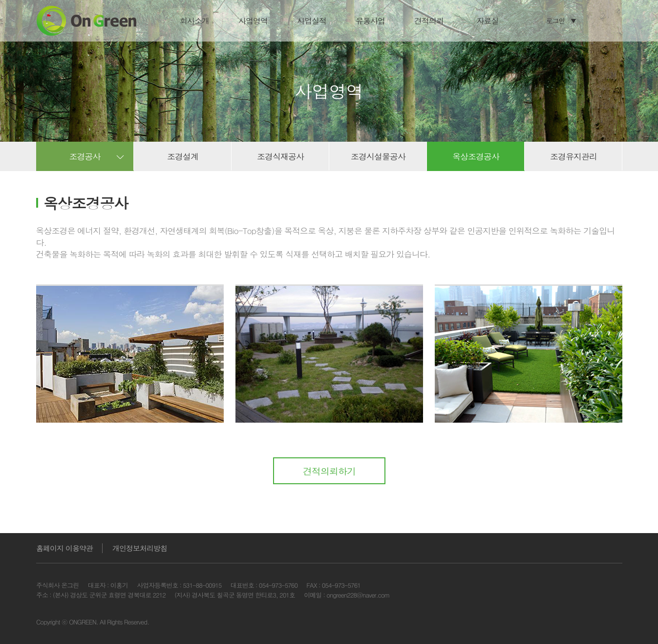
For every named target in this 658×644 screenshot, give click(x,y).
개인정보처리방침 (139, 548)
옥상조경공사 (475, 156)
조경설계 (182, 156)
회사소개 (194, 21)
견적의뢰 (428, 21)
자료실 (487, 21)
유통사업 (370, 21)
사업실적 (311, 21)
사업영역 (253, 21)
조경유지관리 (573, 156)
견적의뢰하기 (329, 471)
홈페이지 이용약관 (64, 548)
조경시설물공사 (378, 156)
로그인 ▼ (561, 21)
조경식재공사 (280, 156)
